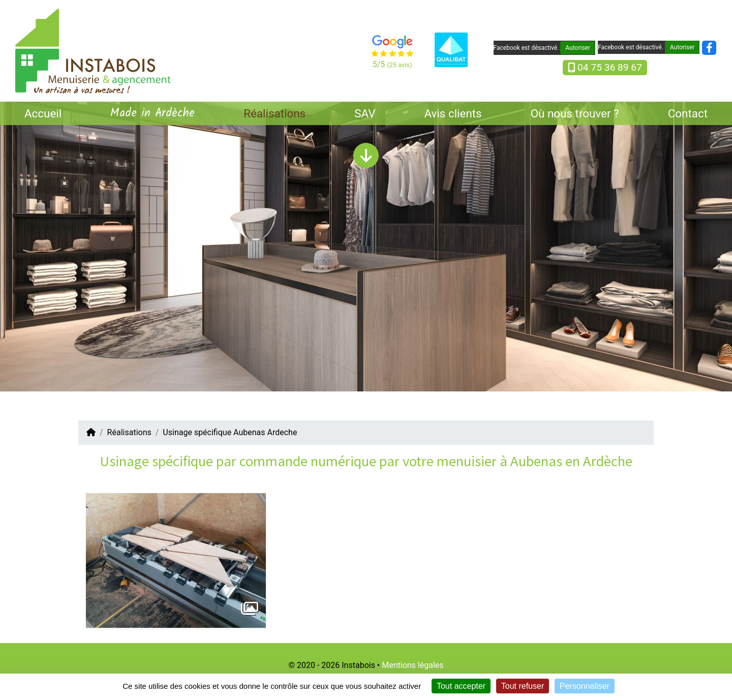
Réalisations (274, 113)
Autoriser (578, 48)
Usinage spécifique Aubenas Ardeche (230, 432)
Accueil (43, 113)
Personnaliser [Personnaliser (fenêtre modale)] (585, 686)
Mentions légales (413, 665)
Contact (688, 113)
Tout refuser (523, 686)
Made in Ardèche (152, 113)
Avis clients (453, 113)
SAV (365, 113)
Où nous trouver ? (575, 113)
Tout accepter (461, 686)
